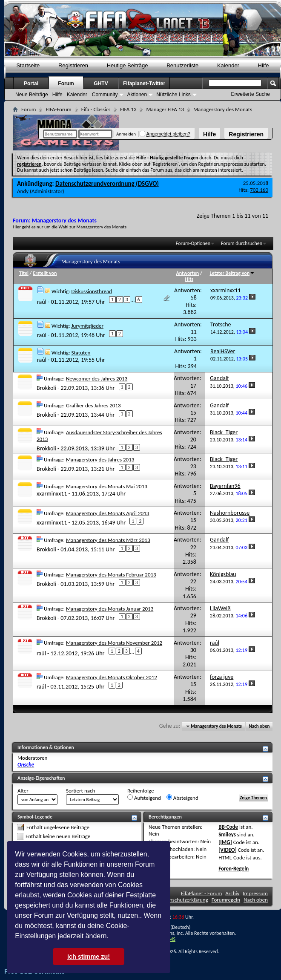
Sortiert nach (80, 791)
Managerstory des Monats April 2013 (108, 513)
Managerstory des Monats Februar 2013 (111, 575)
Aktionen (137, 95)
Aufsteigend (144, 798)
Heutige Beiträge (128, 65)
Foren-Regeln (234, 869)
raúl (42, 302)
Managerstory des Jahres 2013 (100, 460)
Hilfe (209, 134)
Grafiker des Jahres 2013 (93, 405)
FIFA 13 (128, 109)
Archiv (232, 893)
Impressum (255, 893)
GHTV (101, 84)
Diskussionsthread (92, 291)
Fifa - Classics (96, 109)
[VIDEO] (228, 850)
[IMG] (225, 842)
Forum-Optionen (193, 243)
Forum (66, 84)
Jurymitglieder (87, 326)
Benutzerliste (182, 65)
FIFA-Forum (58, 109)
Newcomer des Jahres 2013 (97, 379)
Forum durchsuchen (242, 243)
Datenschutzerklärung (184, 900)
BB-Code (228, 827)
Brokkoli (46, 388)
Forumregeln (226, 900)
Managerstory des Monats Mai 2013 (107, 486)
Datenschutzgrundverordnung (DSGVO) (107, 184)
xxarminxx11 (52, 494)
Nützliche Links (173, 95)
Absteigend (182, 798)
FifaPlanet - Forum (202, 893)
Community (105, 95)
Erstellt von (45, 273)
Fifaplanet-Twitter (144, 84)
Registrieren (246, 134)
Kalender (228, 65)
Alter (23, 791)
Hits (189, 279)
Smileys (227, 834)
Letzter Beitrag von (232, 273)
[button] (112, 937)
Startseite (28, 65)
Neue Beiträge (32, 95)
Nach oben (259, 726)
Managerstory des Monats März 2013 (108, 540)
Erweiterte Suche (251, 94)
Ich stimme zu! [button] (89, 957)
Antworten (188, 273)
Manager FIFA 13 (165, 109)
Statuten (81, 353)
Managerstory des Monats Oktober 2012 (112, 677)
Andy (23, 191)
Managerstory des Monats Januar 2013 (110, 609)
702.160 (259, 190)
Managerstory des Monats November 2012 (114, 643)
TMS (171, 939)
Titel (24, 273)
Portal (31, 84)
